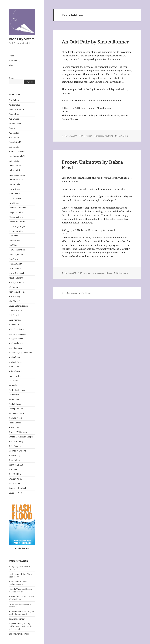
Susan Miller (14, 460)
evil (106, 136)
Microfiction (87, 136)
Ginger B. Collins (16, 212)
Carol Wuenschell (17, 156)
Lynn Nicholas (15, 320)
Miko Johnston (15, 371)
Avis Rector (14, 133)
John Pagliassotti (16, 254)
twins (111, 136)
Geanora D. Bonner (17, 208)
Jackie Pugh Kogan (17, 226)
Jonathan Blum (15, 264)
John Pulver (14, 259)
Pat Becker (14, 385)
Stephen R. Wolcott (17, 451)
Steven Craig (14, 455)
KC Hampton (14, 287)
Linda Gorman (15, 311)
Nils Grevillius (15, 376)
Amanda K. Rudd (16, 110)
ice (111, 273)
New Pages (14, 604)
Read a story (14, 61)
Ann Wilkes (14, 119)
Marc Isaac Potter (17, 329)
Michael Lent (15, 357)
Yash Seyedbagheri (17, 488)
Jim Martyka (14, 240)
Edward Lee (14, 189)
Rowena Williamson (18, 432)
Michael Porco (15, 362)
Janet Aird (13, 236)
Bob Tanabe (14, 147)
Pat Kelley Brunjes (17, 390)
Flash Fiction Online (18, 574)
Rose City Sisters (22, 39)
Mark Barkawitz (16, 343)
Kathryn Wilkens (16, 282)
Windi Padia (14, 484)
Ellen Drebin (14, 194)
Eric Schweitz (15, 198)
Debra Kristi (14, 170)
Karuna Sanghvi (16, 278)
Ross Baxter (14, 427)
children (100, 136)
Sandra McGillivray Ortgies (21, 437)
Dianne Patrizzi (16, 180)
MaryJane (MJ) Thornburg (21, 353)
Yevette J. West (15, 493)
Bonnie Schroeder (17, 152)
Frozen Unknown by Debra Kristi (92, 165)
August (12, 128)
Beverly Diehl (15, 142)
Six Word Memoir (17, 619)
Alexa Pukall (14, 105)
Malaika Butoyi (15, 325)
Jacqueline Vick (16, 231)
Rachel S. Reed (15, 418)
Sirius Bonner (15, 446)
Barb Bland (14, 138)
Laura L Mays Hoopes (18, 306)
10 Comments (122, 273)
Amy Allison (14, 114)
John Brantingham (17, 250)
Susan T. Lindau (16, 465)
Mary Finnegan (16, 348)
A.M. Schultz (14, 100)
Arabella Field (15, 124)
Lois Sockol (14, 315)
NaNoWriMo (14, 596)
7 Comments (123, 136)
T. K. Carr (13, 470)
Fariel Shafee (15, 203)
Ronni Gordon (15, 423)
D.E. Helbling (15, 161)
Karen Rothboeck (17, 273)
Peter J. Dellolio (16, 409)
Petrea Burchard (16, 413)
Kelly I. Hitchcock (17, 292)
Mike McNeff (15, 367)
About (11, 65)
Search (12, 78)
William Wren (15, 479)
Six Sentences (15, 611)
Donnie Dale (14, 184)
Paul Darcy (14, 395)
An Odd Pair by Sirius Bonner (95, 42)
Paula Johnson (15, 404)
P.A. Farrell (14, 381)
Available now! (22, 548)
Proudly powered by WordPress (76, 293)
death (106, 273)
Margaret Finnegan (17, 334)
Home (11, 56)
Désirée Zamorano (17, 175)
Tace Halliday (15, 474)
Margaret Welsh (16, 339)
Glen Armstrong (16, 217)
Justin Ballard (15, 268)
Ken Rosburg (15, 297)
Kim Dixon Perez (16, 301)
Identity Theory (16, 589)
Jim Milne (13, 245)
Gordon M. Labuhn (17, 222)
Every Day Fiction (17, 567)
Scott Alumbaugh (16, 441)
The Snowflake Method (19, 634)
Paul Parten (14, 399)
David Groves (15, 166)
